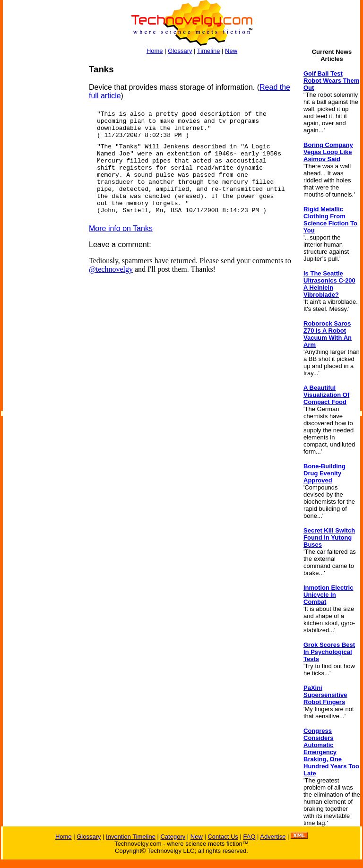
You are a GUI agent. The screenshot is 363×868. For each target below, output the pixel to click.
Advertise (273, 837)
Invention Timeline (131, 837)
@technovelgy (111, 269)
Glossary (180, 51)
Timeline (209, 51)
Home (155, 51)
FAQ (249, 837)
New (231, 51)
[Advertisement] (41, 206)
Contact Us (223, 837)
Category (173, 837)
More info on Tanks (121, 228)
